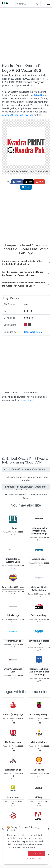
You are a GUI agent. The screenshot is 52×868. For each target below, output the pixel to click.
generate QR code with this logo (18, 115)
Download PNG (30, 392)
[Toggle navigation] (49, 4)
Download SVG (11, 392)
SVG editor (39, 95)
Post (28, 182)
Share (17, 182)
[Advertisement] (26, 36)
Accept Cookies (37, 853)
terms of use (27, 400)
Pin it (39, 182)
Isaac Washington (33, 332)
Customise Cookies (35, 859)
